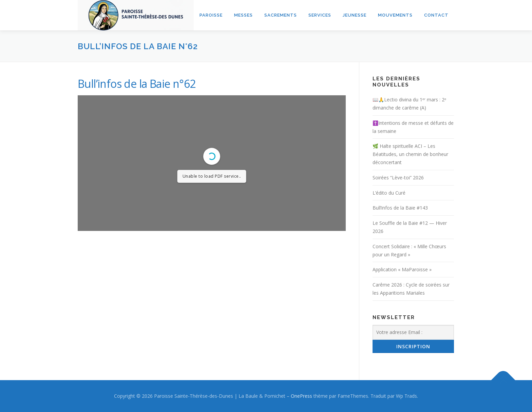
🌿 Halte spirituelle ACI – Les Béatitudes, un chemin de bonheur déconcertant (410, 154)
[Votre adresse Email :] (413, 332)
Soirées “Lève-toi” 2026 (398, 178)
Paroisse (211, 15)
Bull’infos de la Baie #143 (400, 208)
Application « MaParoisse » (402, 269)
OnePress (301, 396)
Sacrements (281, 15)
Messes (243, 15)
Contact (436, 15)
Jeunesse (355, 15)
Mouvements (395, 15)
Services (320, 15)
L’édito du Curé (389, 193)
